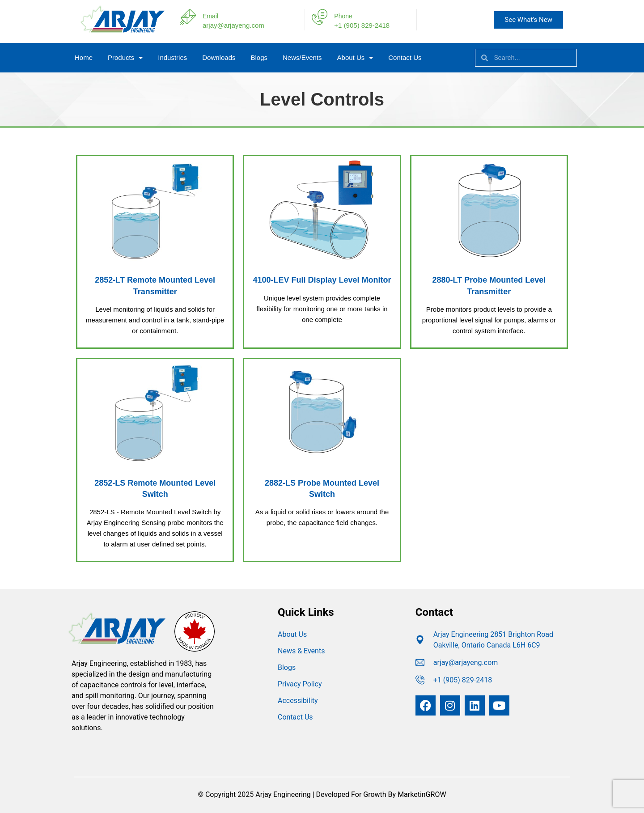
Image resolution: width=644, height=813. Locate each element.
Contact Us (405, 57)
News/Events (302, 57)
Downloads (219, 57)
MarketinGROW (422, 794)
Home (84, 57)
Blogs (259, 57)
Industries (172, 57)
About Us (355, 58)
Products (125, 58)
